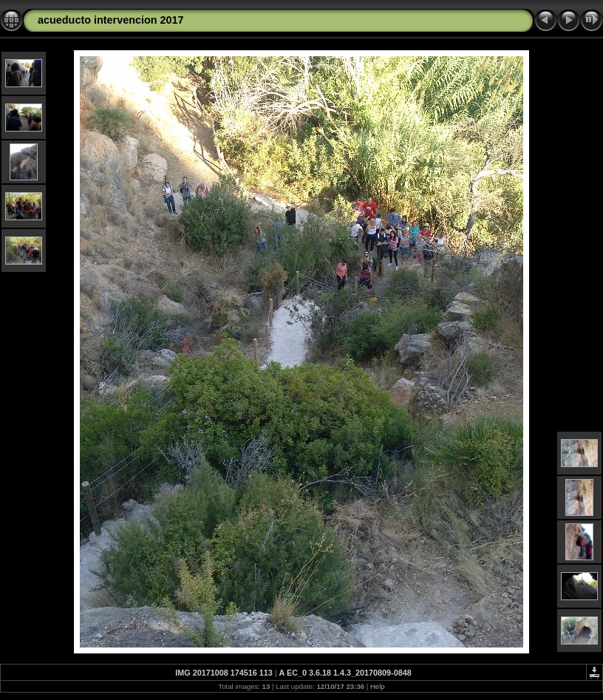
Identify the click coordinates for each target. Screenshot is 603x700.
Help (378, 686)
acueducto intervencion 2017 (111, 20)
